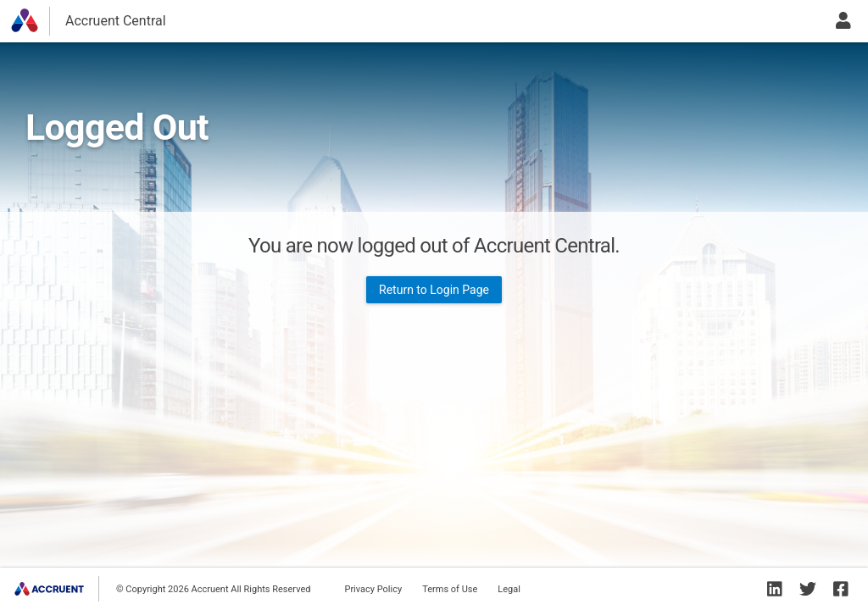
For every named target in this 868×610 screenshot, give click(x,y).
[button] (25, 21)
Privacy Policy (373, 589)
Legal (509, 589)
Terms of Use (450, 589)
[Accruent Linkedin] (775, 589)
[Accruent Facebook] (841, 589)
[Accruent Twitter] (808, 589)
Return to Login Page (434, 290)
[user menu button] (843, 21)
